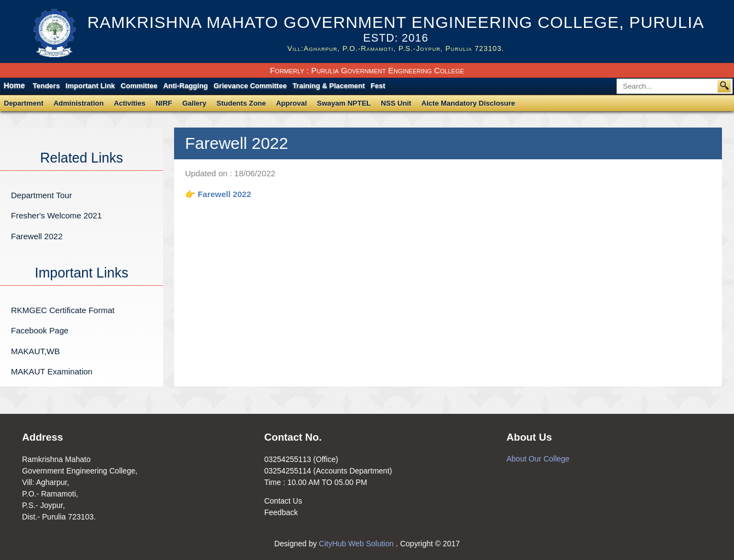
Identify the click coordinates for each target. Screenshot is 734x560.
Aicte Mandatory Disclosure (468, 103)
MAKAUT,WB (35, 351)
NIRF (164, 103)
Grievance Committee (250, 86)
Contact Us (283, 501)
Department (24, 103)
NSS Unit (396, 103)
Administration (79, 103)
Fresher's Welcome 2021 (56, 215)
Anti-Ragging (186, 86)
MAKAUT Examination (52, 371)
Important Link (90, 86)
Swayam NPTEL (344, 103)
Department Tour (41, 195)
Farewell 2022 (37, 236)
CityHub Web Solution (358, 544)
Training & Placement (328, 86)
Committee (139, 86)
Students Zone (241, 103)
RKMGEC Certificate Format (63, 310)
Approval (291, 103)
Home (15, 85)
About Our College (538, 459)
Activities (130, 103)
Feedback (281, 512)
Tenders (47, 86)
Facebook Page (40, 330)
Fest (378, 86)
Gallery (194, 103)
